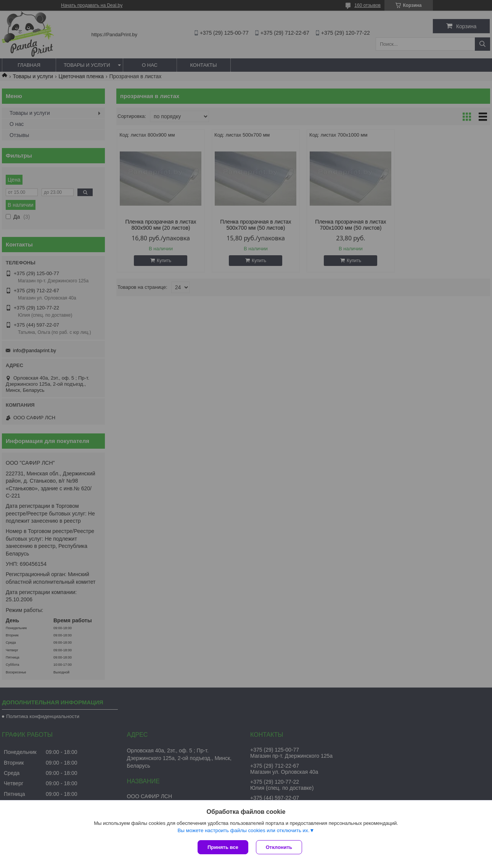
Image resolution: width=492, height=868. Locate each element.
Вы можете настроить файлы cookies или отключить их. (243, 830)
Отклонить (279, 847)
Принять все (223, 847)
